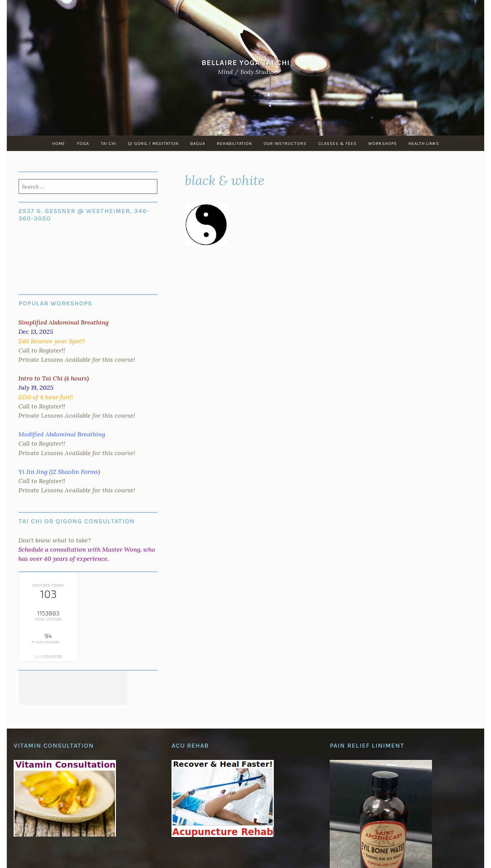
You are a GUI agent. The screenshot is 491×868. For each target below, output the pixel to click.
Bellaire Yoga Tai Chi (246, 63)
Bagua (198, 143)
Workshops (383, 143)
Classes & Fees (337, 143)
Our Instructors (285, 143)
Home (59, 143)
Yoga (83, 143)
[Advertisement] (73, 688)
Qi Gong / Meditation (153, 143)
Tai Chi (108, 143)
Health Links (424, 143)
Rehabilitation (234, 143)
